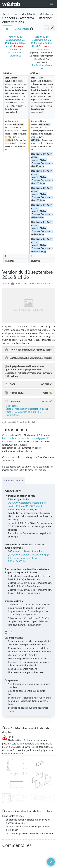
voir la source (19, 43)
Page (7, 29)
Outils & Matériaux (14, 480)
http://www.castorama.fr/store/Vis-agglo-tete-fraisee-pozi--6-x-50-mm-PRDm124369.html (29, 558)
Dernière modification (35, 283)
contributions (15, 49)
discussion (19, 46)
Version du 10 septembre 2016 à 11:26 (41, 40)
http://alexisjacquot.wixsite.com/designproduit (25, 438)
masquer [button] (46, 401)
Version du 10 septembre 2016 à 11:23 (15, 40)
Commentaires (22, 29)
